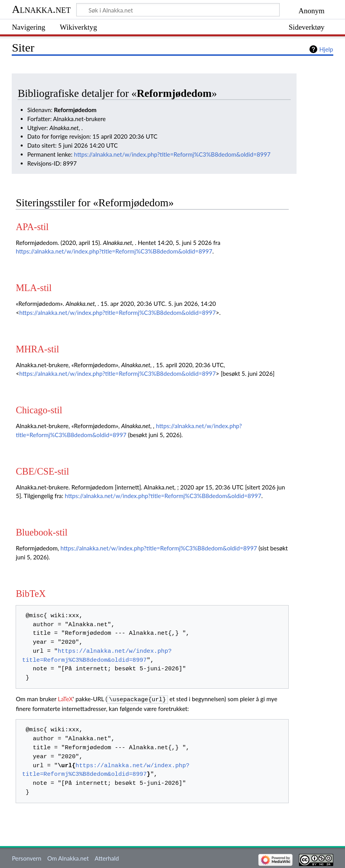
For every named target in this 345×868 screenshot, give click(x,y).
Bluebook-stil (41, 532)
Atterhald (107, 857)
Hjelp (326, 49)
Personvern (26, 857)
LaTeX (65, 699)
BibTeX (31, 594)
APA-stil (32, 227)
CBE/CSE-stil (42, 471)
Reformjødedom (174, 93)
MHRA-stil (37, 349)
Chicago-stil (39, 410)
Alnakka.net (41, 9)
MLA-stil (34, 288)
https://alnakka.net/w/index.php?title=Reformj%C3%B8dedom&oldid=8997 (172, 154)
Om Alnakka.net (68, 857)
